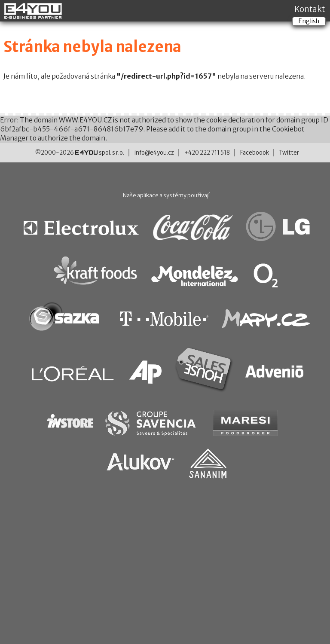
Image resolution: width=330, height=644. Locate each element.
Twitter (289, 153)
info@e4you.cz (154, 153)
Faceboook (255, 153)
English (309, 21)
